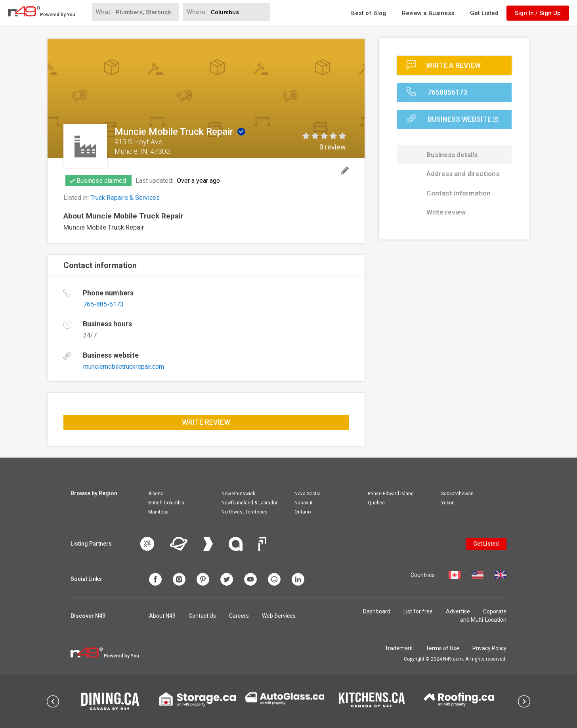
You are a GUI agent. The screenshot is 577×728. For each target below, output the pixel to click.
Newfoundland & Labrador (249, 503)
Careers (239, 616)
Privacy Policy (489, 648)
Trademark (399, 648)
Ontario (303, 512)
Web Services (279, 616)
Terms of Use (442, 648)
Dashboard (377, 611)
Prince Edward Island (391, 494)
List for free (418, 611)
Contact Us (202, 616)
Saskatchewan (457, 494)
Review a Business (428, 13)
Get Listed (484, 13)
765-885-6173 (103, 304)
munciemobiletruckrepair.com (124, 367)
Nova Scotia (308, 494)
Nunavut (304, 503)
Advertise (458, 611)
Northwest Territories (245, 512)
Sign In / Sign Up (538, 13)
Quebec (376, 503)
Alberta (156, 494)
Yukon (448, 503)
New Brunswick (238, 494)
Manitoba (158, 512)
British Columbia (166, 503)
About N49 (162, 616)
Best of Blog (369, 13)
